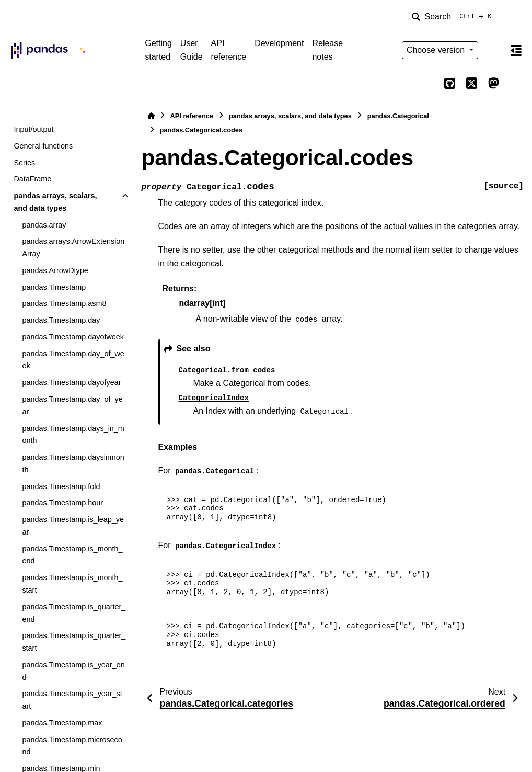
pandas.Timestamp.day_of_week (73, 360)
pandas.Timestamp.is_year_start (72, 700)
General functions (43, 146)
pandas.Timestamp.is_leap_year (73, 526)
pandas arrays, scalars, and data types (55, 202)
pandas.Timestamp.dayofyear (71, 382)
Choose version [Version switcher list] (437, 50)
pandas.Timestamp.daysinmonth (73, 463)
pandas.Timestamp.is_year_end (73, 671)
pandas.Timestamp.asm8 (64, 303)
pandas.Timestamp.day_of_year (72, 405)
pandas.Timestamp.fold (61, 486)
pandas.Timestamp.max (62, 723)
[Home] (151, 116)
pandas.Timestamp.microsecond (72, 746)
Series (24, 163)
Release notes (327, 50)
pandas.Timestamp (54, 287)
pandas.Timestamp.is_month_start (72, 584)
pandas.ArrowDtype (55, 270)
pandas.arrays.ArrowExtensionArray (73, 247)
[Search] (454, 17)
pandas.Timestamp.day (61, 320)
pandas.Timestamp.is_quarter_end (74, 613)
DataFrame (32, 179)
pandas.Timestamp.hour (62, 503)
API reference (229, 50)
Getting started (158, 50)
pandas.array (44, 225)
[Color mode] (493, 50)
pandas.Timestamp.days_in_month (73, 435)
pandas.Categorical (398, 116)
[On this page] (516, 50)
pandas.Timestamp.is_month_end (72, 555)
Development (279, 43)
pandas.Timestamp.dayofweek (73, 337)
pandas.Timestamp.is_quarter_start (74, 642)
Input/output (33, 129)
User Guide (192, 50)
